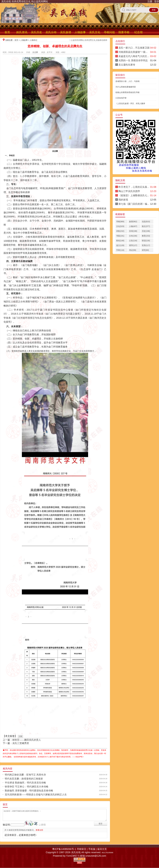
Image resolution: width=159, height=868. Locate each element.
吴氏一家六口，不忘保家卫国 (134, 48)
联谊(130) (146, 241)
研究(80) (145, 250)
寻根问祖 (109, 32)
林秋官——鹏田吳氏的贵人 (27, 740)
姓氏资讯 (22, 32)
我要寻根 (124, 32)
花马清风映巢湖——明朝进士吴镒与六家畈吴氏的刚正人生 (36, 795)
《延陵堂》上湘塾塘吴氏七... (134, 195)
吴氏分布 (51, 32)
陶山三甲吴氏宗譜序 (129, 191)
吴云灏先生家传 (127, 65)
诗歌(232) (120, 231)
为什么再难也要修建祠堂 (126, 87)
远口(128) (120, 245)
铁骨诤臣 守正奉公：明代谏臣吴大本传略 (27, 787)
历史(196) (146, 231)
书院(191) (120, 236)
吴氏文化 (95, 32)
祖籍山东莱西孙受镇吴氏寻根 (127, 92)
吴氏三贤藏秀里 (21, 743)
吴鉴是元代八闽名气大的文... (134, 56)
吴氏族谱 (66, 32)
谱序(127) (133, 245)
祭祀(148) (120, 241)
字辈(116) (120, 250)
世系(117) (146, 245)
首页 (7, 32)
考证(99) (133, 250)
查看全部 (39, 830)
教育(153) (146, 236)
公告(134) (133, 241)
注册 (150, 1)
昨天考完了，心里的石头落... (134, 187)
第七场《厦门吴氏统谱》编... (134, 204)
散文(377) (146, 226)
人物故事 (80, 32)
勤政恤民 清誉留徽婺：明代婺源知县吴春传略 (29, 791)
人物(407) (133, 226)
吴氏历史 (36, 32)
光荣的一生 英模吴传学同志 (133, 60)
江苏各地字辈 (121, 98)
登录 (157, 1)
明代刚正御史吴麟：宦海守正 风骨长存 (25, 775)
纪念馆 (139, 32)
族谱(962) (133, 222)
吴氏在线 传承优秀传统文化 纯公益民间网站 (25, 1)
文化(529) (120, 226)
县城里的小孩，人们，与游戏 (127, 81)
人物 (20, 736)
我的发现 (123, 200)
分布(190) (133, 236)
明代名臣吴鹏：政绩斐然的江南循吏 (24, 779)
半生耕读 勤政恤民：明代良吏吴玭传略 (25, 783)
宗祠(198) (133, 231)
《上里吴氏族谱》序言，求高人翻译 (130, 103)
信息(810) (146, 222)
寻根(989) (120, 222)
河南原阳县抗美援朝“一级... (133, 52)
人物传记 (34, 40)
